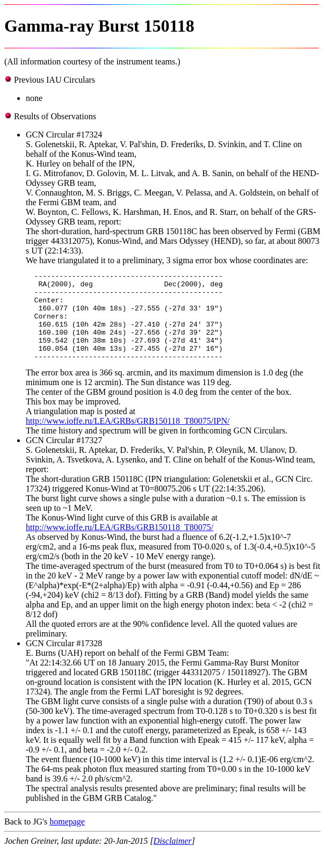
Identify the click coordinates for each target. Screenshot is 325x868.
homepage (67, 839)
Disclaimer (173, 859)
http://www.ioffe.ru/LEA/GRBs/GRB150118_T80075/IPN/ (128, 439)
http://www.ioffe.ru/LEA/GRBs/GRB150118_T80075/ (120, 545)
